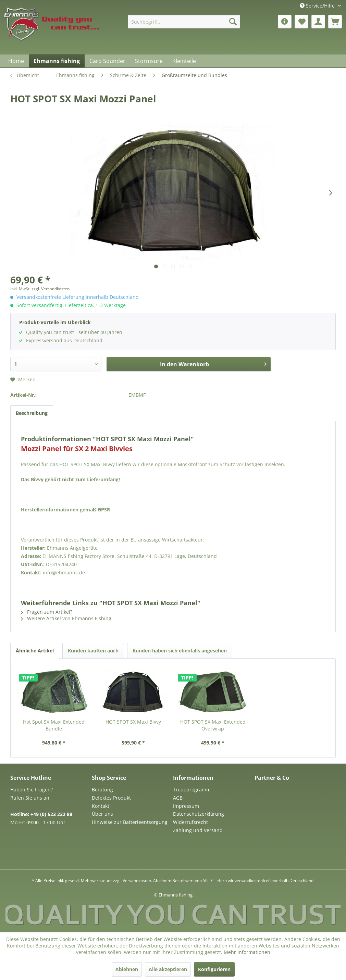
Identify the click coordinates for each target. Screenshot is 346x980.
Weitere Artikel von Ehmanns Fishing (66, 618)
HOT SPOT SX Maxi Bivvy (133, 722)
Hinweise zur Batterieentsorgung (130, 822)
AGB (178, 798)
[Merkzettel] (301, 22)
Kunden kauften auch (93, 651)
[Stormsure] (149, 61)
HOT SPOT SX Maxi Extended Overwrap (213, 725)
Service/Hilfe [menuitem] (318, 6)
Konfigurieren (214, 969)
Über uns (102, 814)
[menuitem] (184, 22)
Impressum (186, 806)
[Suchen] (233, 22)
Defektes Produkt (111, 798)
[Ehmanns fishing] (57, 61)
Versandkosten (137, 881)
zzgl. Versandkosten (51, 289)
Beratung (102, 790)
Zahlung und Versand (198, 830)
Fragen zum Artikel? (47, 612)
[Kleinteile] (184, 61)
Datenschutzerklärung (199, 814)
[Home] (16, 61)
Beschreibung (32, 413)
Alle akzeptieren (168, 969)
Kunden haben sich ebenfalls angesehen (180, 651)
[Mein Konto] (318, 22)
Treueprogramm (192, 790)
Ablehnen (127, 969)
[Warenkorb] (335, 22)
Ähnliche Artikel (35, 651)
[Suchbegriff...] (184, 22)
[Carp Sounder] (107, 61)
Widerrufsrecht (190, 822)
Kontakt (101, 806)
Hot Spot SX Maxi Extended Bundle (54, 725)
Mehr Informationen (247, 952)
